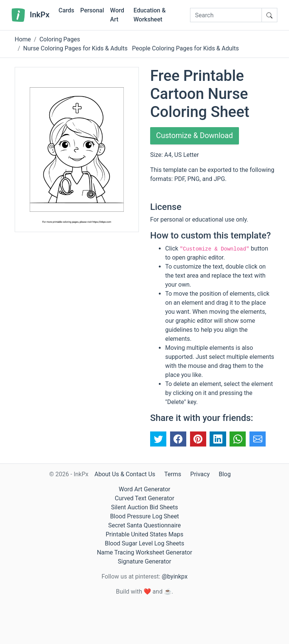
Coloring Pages (60, 39)
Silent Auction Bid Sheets (144, 507)
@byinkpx (175, 576)
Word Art (117, 15)
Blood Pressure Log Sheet (144, 516)
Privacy (200, 474)
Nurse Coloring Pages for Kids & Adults (75, 48)
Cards (66, 10)
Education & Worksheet (150, 15)
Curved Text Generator (144, 498)
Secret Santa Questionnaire (144, 525)
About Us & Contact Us (125, 474)
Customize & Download (195, 136)
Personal (92, 10)
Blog (225, 474)
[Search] (226, 15)
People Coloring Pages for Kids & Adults (186, 48)
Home (23, 39)
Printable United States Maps (145, 534)
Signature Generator (144, 561)
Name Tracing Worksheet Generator (144, 552)
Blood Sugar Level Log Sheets (145, 543)
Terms (173, 474)
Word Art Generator (145, 489)
